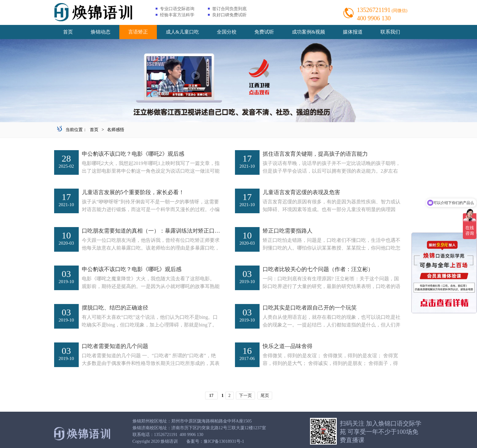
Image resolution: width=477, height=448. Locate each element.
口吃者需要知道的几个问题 (115, 346)
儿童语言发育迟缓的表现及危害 (301, 192)
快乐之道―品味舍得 (288, 346)
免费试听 (264, 32)
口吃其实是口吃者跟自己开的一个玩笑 (310, 308)
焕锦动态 (101, 32)
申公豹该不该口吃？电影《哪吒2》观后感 (133, 154)
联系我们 (390, 32)
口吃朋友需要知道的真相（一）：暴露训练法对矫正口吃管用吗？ (162, 231)
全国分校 (227, 32)
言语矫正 (138, 32)
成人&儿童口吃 (182, 32)
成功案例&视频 (308, 32)
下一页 (245, 396)
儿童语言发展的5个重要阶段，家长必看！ (133, 192)
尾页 (265, 396)
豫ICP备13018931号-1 (224, 441)
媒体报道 (353, 32)
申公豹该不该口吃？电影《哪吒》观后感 (132, 269)
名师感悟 (116, 130)
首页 (68, 32)
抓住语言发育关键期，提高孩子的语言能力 (315, 154)
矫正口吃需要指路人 (288, 231)
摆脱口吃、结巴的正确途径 (115, 308)
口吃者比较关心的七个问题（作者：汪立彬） (318, 269)
